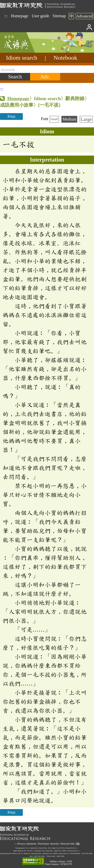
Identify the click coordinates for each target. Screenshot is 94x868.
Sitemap (59, 16)
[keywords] (47, 69)
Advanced (84, 16)
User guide (40, 16)
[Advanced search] (45, 77)
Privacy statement (27, 843)
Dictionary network (48, 843)
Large (86, 119)
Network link (67, 843)
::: (6, 16)
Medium (69, 119)
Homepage (20, 16)
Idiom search (22, 58)
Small (54, 119)
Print (11, 116)
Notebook (65, 58)
